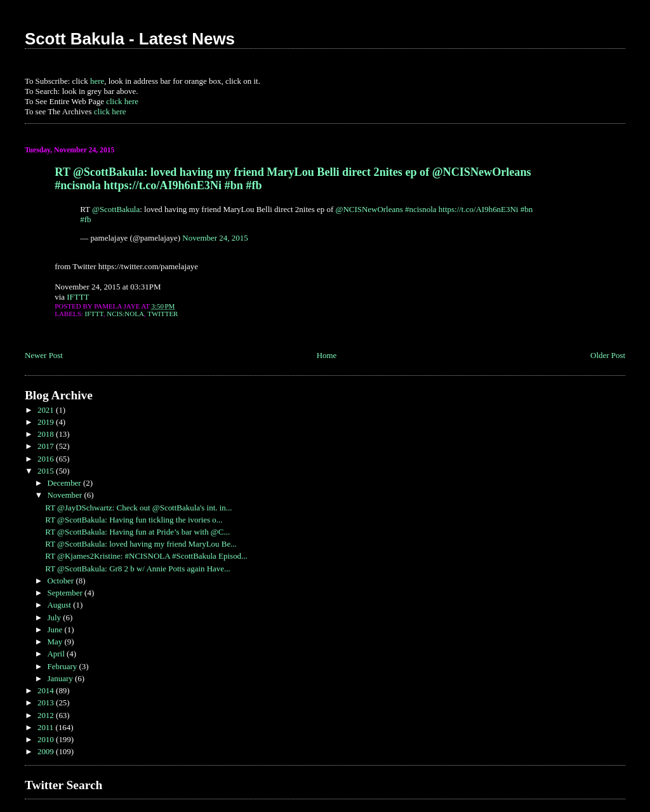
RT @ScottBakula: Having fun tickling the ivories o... (134, 520)
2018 (47, 434)
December (65, 483)
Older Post (608, 355)
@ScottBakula (116, 209)
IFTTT (78, 297)
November (65, 495)
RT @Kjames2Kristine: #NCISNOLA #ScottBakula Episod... (146, 556)
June (56, 629)
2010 (47, 739)
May (56, 642)
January (61, 678)
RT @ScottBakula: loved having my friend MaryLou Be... (141, 544)
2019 (47, 422)
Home (327, 355)
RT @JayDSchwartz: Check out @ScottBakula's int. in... (138, 508)
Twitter (162, 314)
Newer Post (44, 355)
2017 (47, 446)
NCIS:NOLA (125, 314)
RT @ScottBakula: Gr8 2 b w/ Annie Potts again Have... (138, 569)
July (55, 617)
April (57, 654)
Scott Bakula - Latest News (130, 39)
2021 (47, 410)
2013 (47, 702)
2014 (47, 690)
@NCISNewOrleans (369, 209)
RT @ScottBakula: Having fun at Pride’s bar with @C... (137, 532)
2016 (47, 459)
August (60, 605)
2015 (47, 471)
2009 (47, 751)
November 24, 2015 (215, 238)
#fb (85, 219)
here (97, 81)
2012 (47, 715)
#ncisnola (421, 209)
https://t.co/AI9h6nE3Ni (479, 209)
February (63, 666)
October (61, 581)
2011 (47, 727)
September (66, 593)
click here (122, 101)
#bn (527, 209)
